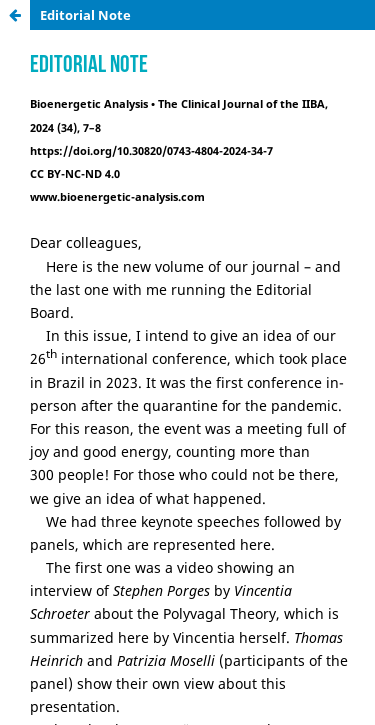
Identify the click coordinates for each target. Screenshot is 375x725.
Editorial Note (85, 15)
